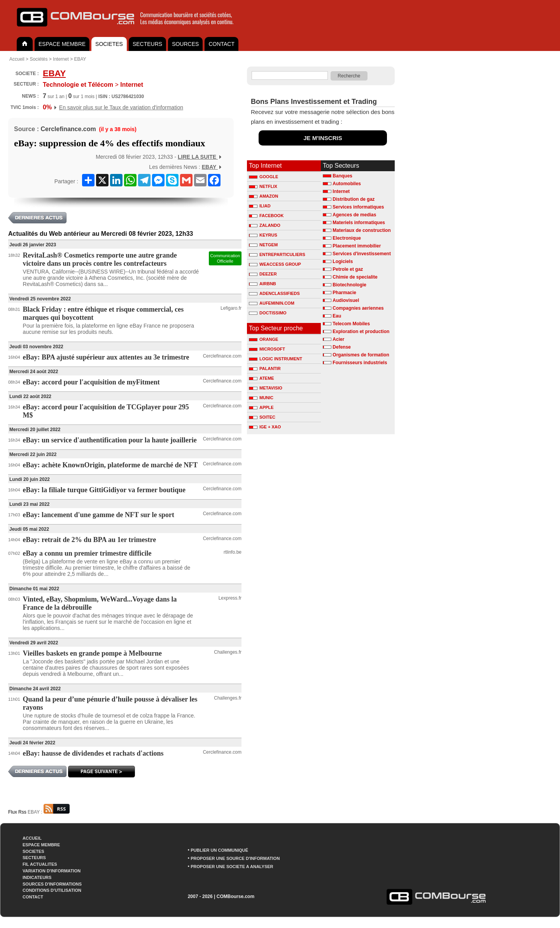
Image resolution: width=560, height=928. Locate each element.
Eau (337, 316)
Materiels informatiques (359, 223)
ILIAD (260, 206)
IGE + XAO (265, 427)
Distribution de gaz (353, 199)
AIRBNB (262, 284)
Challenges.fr (228, 652)
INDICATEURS (37, 877)
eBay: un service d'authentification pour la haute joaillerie (110, 440)
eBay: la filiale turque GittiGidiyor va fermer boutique (104, 490)
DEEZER (263, 274)
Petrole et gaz (348, 269)
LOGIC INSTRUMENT (276, 359)
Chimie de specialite (355, 277)
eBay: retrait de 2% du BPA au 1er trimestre (90, 540)
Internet (61, 59)
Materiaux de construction (361, 230)
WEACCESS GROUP (275, 264)
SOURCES (185, 44)
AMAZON (263, 196)
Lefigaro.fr (231, 308)
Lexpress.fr (230, 598)
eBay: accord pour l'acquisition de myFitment (91, 382)
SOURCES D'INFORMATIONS (52, 884)
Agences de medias (354, 215)
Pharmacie (344, 293)
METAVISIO (266, 388)
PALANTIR (265, 368)
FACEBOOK (266, 216)
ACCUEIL (32, 838)
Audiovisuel (346, 300)
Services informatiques (358, 207)
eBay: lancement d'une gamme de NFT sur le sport (99, 515)
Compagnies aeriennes (358, 308)
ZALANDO (265, 225)
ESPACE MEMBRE (62, 44)
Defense (342, 347)
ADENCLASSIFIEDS (274, 293)
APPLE (261, 407)
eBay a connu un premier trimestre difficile (87, 553)
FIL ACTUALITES (40, 864)
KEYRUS (263, 235)
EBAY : (49, 812)
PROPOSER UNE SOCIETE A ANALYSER (232, 867)
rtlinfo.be (233, 552)
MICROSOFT (267, 349)
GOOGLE (263, 177)
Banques (342, 176)
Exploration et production (361, 332)
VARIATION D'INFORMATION (52, 871)
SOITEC (262, 417)
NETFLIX (263, 186)
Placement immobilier (357, 246)
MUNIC (261, 398)
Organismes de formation (361, 355)
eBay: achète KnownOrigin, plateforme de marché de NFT (110, 465)
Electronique (347, 238)
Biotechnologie (349, 285)
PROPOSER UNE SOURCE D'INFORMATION (235, 858)
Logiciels (343, 261)
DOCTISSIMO (268, 313)
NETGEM (263, 245)
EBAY (80, 59)
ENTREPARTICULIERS (277, 254)
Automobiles (347, 184)
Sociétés (38, 59)
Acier (338, 339)
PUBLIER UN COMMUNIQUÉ (219, 850)
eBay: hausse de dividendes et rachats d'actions (93, 753)
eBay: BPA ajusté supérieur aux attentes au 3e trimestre (106, 357)
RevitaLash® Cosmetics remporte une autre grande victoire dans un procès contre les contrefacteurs (100, 259)
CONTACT (221, 44)
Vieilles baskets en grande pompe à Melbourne (92, 653)
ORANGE (263, 339)
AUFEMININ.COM (272, 303)
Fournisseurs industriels (360, 363)
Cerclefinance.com (68, 129)
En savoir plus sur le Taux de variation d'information (121, 107)
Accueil (17, 59)
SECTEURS (147, 44)
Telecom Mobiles (351, 324)
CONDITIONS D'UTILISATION (52, 890)
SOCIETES (109, 44)
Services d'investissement (362, 254)
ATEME (262, 378)
